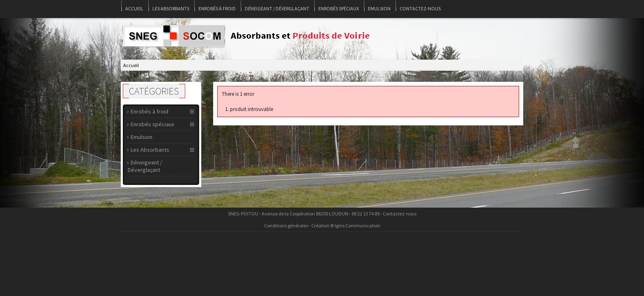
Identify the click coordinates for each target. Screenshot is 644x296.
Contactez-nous (420, 8)
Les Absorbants (171, 8)
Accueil (134, 8)
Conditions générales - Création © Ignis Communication (322, 225)
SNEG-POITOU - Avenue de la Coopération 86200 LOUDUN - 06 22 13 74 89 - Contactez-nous (322, 214)
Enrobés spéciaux (339, 8)
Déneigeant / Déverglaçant (277, 8)
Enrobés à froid (217, 8)
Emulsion (379, 8)
